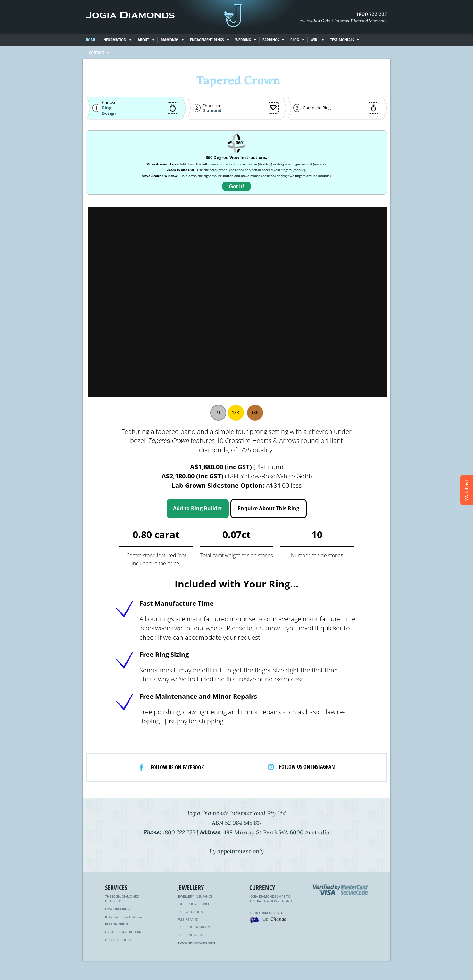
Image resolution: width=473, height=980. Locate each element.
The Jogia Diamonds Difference (122, 899)
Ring (107, 108)
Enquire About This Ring (269, 508)
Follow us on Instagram (307, 767)
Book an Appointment (197, 942)
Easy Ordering (117, 909)
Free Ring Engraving (195, 927)
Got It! (236, 186)
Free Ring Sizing (191, 935)
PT (218, 413)
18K (236, 413)
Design (109, 113)
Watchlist (466, 490)
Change (278, 919)
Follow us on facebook (177, 767)
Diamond (212, 110)
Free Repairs (187, 919)
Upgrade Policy (118, 940)
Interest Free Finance (124, 917)
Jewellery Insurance (195, 896)
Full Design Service (194, 904)
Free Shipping (116, 924)
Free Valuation (190, 912)
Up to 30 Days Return (123, 932)
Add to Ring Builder (198, 508)
